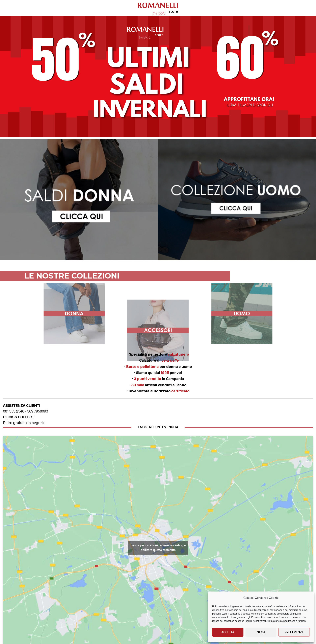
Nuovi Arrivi (61, 8)
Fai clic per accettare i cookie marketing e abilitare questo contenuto (158, 548)
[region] (79, 200)
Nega (261, 632)
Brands (87, 8)
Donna (13, 8)
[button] (158, 77)
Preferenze (294, 632)
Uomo (35, 8)
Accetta (228, 632)
